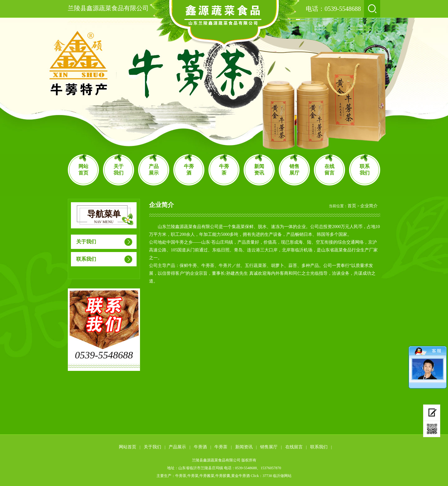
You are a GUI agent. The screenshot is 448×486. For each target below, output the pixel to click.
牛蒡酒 (189, 170)
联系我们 (365, 170)
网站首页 (83, 170)
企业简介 (369, 206)
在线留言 (329, 170)
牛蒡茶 (224, 170)
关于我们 (119, 170)
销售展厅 (294, 170)
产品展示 (154, 170)
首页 (352, 206)
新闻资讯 (259, 170)
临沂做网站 (282, 476)
